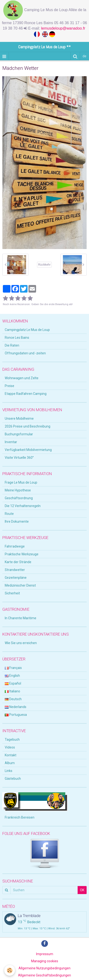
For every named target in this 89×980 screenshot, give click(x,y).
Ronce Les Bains (17, 338)
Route (9, 514)
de (84, 56)
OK (82, 890)
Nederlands (16, 707)
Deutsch (13, 699)
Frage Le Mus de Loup (21, 482)
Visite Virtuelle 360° (19, 458)
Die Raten (12, 345)
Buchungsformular (19, 434)
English (12, 676)
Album (10, 763)
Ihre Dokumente (17, 521)
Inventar (11, 442)
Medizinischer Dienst (20, 585)
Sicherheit (12, 593)
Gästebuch (13, 779)
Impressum (45, 954)
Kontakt (11, 755)
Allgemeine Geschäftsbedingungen (44, 975)
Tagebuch (12, 739)
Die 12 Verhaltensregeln (23, 506)
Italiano (12, 691)
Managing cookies (45, 961)
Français (13, 668)
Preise (9, 386)
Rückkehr (44, 265)
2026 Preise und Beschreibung (28, 426)
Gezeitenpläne (16, 578)
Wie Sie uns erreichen (21, 643)
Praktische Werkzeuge (22, 554)
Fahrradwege (15, 546)
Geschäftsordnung (19, 498)
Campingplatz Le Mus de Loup (27, 330)
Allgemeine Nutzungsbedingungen (44, 968)
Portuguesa (16, 715)
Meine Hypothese (18, 490)
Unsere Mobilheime (19, 419)
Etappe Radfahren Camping (26, 394)
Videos (10, 747)
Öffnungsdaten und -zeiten (25, 353)
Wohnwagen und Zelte (22, 378)
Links (9, 771)
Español (13, 683)
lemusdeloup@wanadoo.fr (64, 28)
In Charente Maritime (21, 618)
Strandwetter (15, 570)
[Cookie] (10, 970)
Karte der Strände (18, 562)
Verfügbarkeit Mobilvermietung (28, 450)
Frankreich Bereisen (20, 817)
